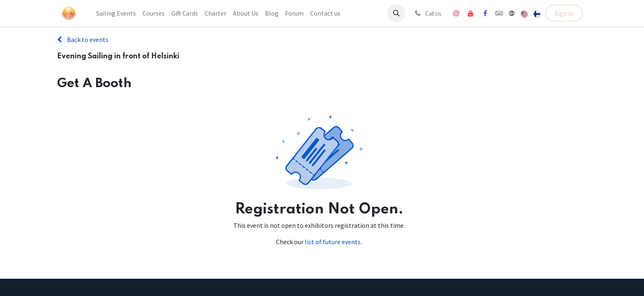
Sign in (564, 13)
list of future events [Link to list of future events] (333, 242)
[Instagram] (456, 13)
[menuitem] (116, 13)
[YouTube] (471, 13)
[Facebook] (485, 13)
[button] (396, 13)
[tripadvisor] (499, 13)
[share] (512, 13)
